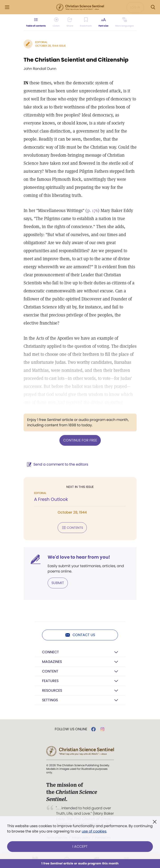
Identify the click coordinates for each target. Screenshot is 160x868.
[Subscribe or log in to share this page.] (70, 22)
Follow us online (71, 729)
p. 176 (93, 210)
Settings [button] (50, 700)
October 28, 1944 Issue (51, 46)
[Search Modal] (153, 7)
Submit (58, 583)
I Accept (80, 846)
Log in (135, 7)
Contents (72, 528)
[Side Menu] (7, 7)
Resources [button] (52, 690)
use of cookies (94, 831)
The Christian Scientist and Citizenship (76, 60)
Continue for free (80, 440)
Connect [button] (51, 652)
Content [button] (50, 671)
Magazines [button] (52, 662)
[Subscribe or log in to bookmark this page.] (86, 22)
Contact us (80, 635)
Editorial (41, 42)
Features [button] (50, 681)
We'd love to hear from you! (79, 557)
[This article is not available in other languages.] (124, 22)
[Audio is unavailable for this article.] (56, 22)
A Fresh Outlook (51, 499)
